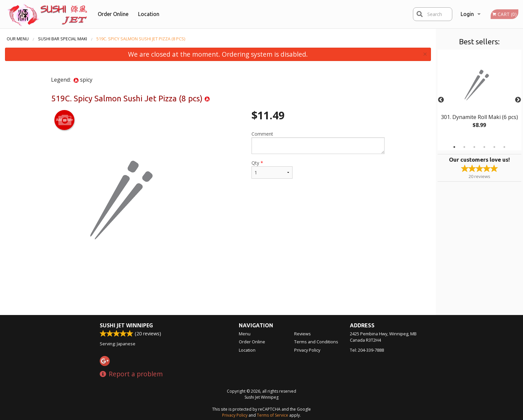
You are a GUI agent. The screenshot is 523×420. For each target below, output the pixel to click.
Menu (245, 334)
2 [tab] (464, 147)
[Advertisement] (218, 293)
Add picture (65, 120)
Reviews (303, 334)
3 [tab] (474, 147)
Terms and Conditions (316, 342)
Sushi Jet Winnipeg (126, 325)
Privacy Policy (307, 350)
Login (467, 14)
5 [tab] (494, 147)
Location (149, 14)
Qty (272, 169)
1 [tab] (454, 147)
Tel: (367, 350)
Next (518, 100)
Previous (441, 100)
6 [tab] (504, 147)
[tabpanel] (479, 96)
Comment (318, 142)
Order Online (113, 14)
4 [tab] (484, 147)
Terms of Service (273, 415)
